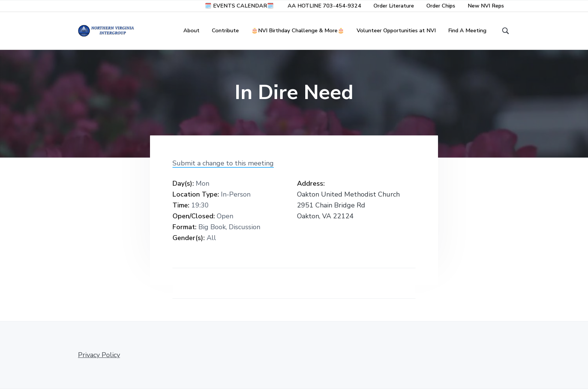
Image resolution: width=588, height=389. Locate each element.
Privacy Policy (99, 355)
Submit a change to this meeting (223, 163)
